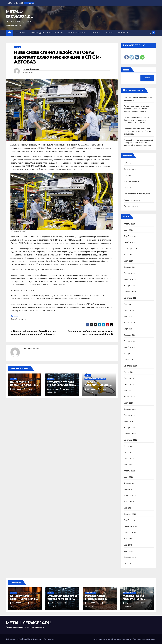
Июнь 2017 (128, 539)
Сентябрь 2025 (131, 249)
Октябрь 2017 (130, 533)
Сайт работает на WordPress (17, 639)
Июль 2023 (129, 378)
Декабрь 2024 (130, 279)
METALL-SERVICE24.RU (28, 623)
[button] (150, 33)
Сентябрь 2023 (131, 366)
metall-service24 (32, 69)
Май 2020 (128, 508)
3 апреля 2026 (56, 603)
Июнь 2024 (129, 310)
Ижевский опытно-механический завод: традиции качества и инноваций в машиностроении (138, 143)
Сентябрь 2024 (131, 298)
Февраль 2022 (130, 483)
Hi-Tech (109, 33)
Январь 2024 (130, 341)
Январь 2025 (130, 273)
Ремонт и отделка (132, 200)
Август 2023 (129, 372)
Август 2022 (129, 446)
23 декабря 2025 (132, 603)
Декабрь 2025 (130, 236)
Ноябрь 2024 (130, 286)
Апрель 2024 (130, 323)
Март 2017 (128, 551)
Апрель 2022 (130, 471)
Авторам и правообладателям (110, 639)
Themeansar (48, 639)
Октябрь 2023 (130, 360)
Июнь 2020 (129, 502)
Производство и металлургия (46, 33)
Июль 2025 (129, 255)
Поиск (127, 70)
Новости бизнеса (77, 33)
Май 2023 (128, 391)
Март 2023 (129, 403)
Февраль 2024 (130, 335)
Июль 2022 (129, 452)
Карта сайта (127, 639)
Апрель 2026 (130, 224)
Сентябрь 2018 (130, 526)
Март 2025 (129, 261)
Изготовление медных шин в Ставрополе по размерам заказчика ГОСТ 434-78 (137, 120)
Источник (14, 316)
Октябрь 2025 (130, 242)
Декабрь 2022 (130, 421)
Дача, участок (130, 169)
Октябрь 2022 (130, 434)
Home (95, 639)
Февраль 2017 (130, 557)
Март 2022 (129, 477)
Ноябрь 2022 (130, 428)
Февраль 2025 (130, 267)
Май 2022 (128, 465)
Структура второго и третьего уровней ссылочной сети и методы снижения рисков (137, 109)
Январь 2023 (130, 415)
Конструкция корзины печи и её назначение (24, 385)
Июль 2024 (129, 304)
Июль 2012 (129, 563)
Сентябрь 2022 (131, 440)
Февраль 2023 (130, 409)
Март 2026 (129, 230)
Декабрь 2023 (130, 347)
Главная (20, 33)
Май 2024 (128, 316)
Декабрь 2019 (130, 514)
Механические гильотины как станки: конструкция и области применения (137, 131)
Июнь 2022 (129, 458)
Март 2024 (129, 329)
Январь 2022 (130, 489)
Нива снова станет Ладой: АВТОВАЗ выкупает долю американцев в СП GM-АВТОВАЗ (57, 57)
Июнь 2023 (129, 384)
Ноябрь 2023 (130, 354)
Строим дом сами (132, 206)
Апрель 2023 (130, 397)
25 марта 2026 (94, 603)
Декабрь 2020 (130, 496)
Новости (123, 33)
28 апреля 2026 (19, 603)
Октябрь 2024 (130, 292)
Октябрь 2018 (130, 520)
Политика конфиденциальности (144, 639)
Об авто (96, 33)
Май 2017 (128, 545)
